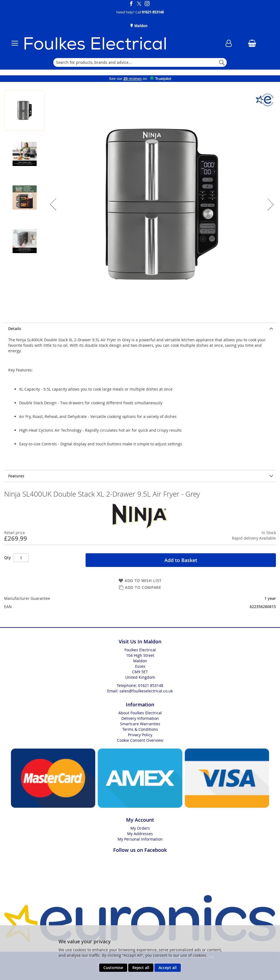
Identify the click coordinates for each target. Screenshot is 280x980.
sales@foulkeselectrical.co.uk (146, 691)
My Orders (140, 828)
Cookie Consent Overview (140, 740)
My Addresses (140, 834)
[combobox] (140, 62)
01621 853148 (153, 12)
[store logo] (114, 43)
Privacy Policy (140, 735)
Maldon (141, 26)
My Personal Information (140, 839)
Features (16, 476)
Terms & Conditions (140, 729)
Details (15, 329)
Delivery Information (140, 718)
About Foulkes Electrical (140, 713)
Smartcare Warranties (140, 724)
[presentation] (140, 329)
